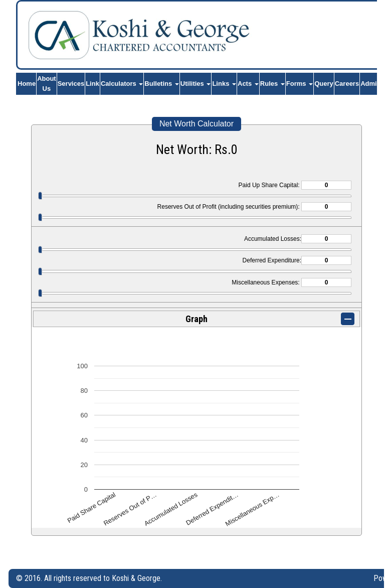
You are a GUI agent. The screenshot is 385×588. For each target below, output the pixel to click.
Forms (300, 84)
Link (92, 84)
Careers (347, 84)
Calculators (122, 84)
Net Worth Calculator (197, 124)
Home (27, 84)
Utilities (196, 84)
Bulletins (162, 84)
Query (324, 84)
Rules (272, 84)
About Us (47, 84)
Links (224, 84)
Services (71, 84)
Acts (248, 84)
